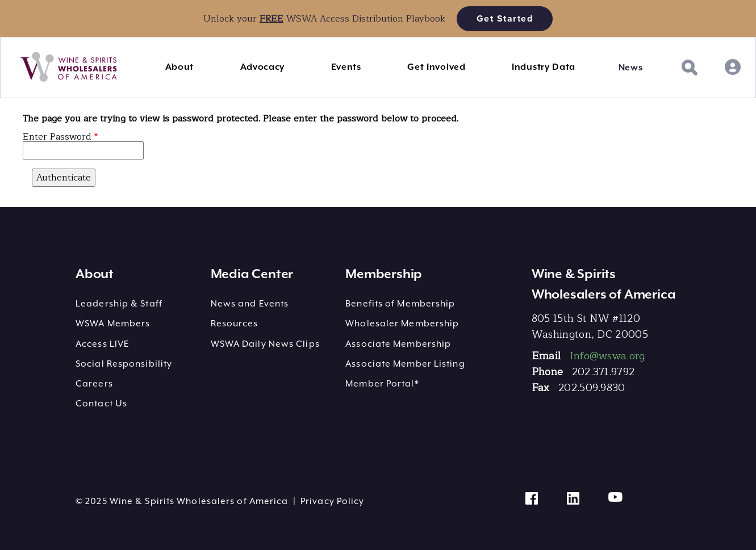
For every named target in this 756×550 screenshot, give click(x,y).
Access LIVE (102, 344)
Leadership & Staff (119, 304)
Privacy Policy (332, 501)
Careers (94, 384)
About (180, 67)
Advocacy (263, 67)
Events (346, 67)
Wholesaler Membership (402, 324)
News (631, 68)
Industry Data (544, 67)
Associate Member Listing (405, 364)
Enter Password (57, 137)
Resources (235, 324)
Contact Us (101, 404)
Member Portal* (382, 384)
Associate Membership (398, 344)
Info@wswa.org (607, 356)
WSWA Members (113, 324)
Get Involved (436, 67)
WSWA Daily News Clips (265, 344)
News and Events (250, 304)
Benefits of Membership (400, 304)
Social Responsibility (124, 364)
